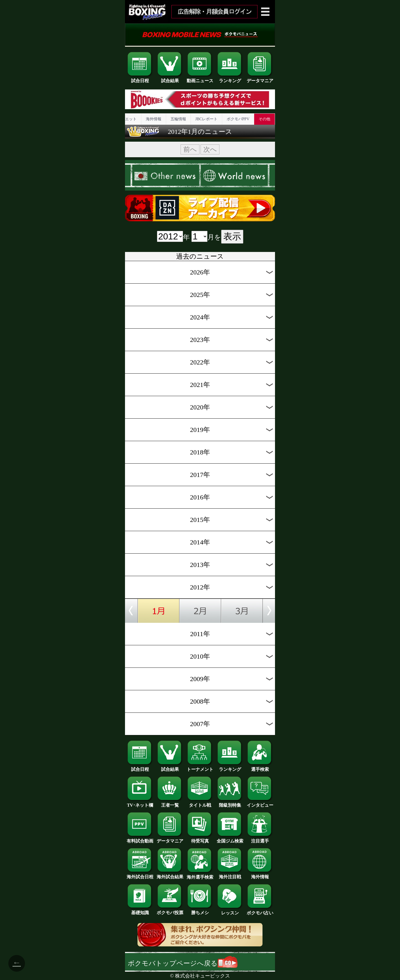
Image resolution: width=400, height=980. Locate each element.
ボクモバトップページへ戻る (183, 963)
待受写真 (200, 839)
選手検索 (260, 767)
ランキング (230, 79)
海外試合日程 (140, 875)
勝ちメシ (200, 911)
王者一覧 (170, 803)
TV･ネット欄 (140, 803)
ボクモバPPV (238, 119)
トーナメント (200, 767)
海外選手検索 (200, 875)
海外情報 (154, 119)
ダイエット (127, 119)
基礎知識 (140, 911)
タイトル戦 (200, 803)
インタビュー (260, 803)
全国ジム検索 (230, 839)
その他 (264, 119)
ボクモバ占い (260, 911)
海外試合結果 (170, 875)
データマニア (260, 79)
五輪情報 (178, 119)
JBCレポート (206, 119)
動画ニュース (200, 79)
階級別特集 (230, 803)
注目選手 (260, 839)
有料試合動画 (140, 839)
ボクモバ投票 (170, 911)
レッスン (230, 911)
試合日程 (140, 79)
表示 (232, 236)
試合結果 (170, 79)
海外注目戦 (230, 875)
